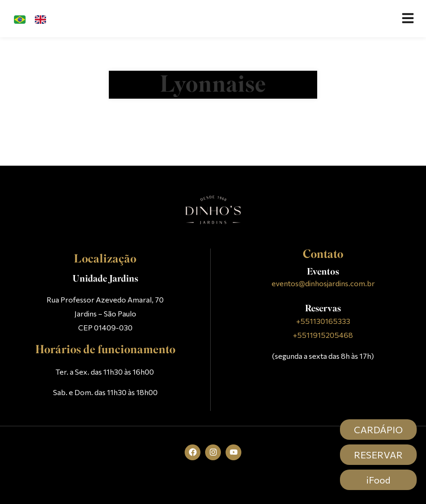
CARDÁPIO (378, 430)
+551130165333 (323, 321)
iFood (378, 480)
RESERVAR (378, 455)
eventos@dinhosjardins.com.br (323, 283)
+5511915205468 (323, 335)
